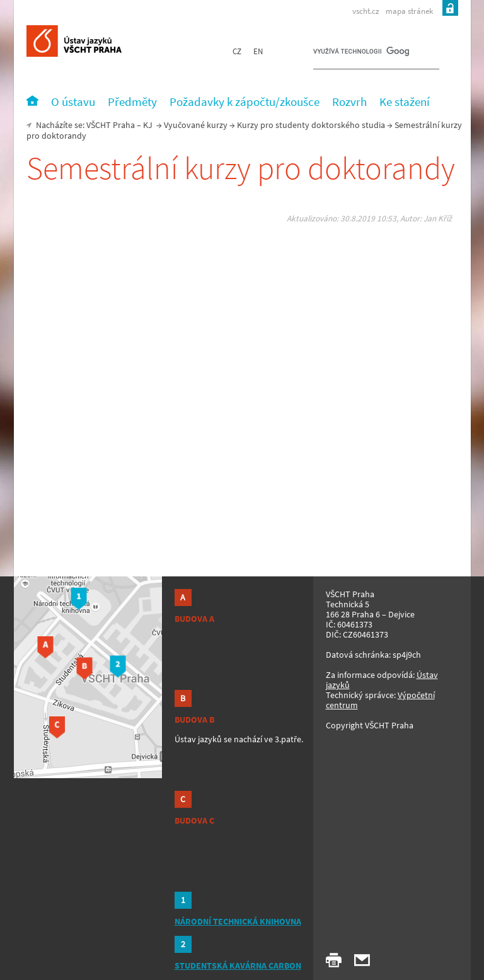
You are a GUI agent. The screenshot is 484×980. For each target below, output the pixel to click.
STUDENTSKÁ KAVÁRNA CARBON (238, 965)
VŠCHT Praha (111, 125)
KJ (148, 125)
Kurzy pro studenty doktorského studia (311, 125)
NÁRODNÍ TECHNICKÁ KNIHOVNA (238, 921)
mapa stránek (409, 11)
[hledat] (361, 54)
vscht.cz (366, 11)
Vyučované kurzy (196, 125)
